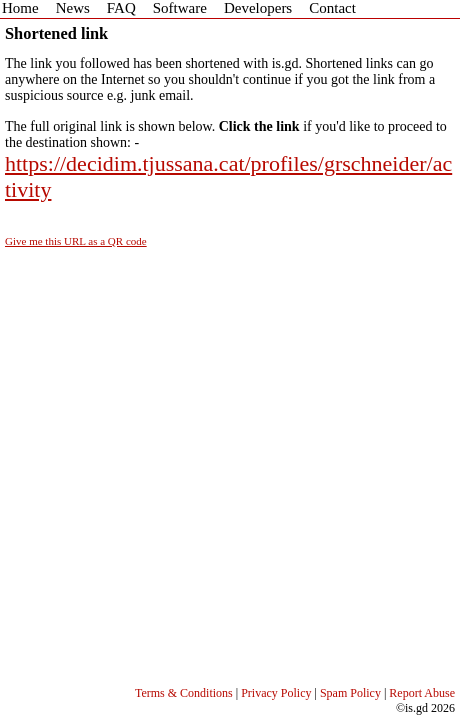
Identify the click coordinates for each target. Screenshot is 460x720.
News (73, 8)
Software (180, 8)
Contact (332, 8)
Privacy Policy (276, 693)
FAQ (121, 8)
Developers (258, 8)
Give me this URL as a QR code (76, 241)
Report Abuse (422, 693)
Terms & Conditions (184, 693)
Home (20, 8)
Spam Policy (350, 693)
